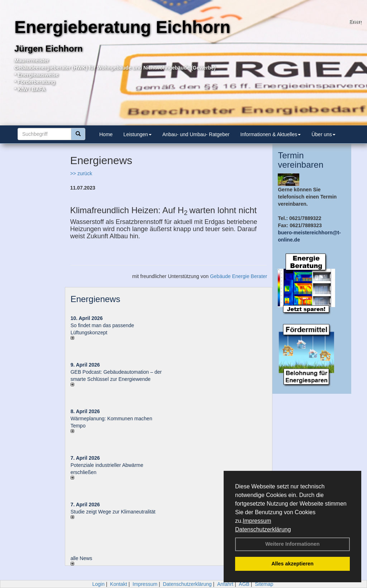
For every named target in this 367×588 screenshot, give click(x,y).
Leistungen (137, 134)
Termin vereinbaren (301, 160)
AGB (244, 584)
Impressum (257, 521)
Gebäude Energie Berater (239, 276)
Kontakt (118, 584)
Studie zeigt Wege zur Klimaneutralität (113, 512)
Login (98, 584)
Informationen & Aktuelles (270, 134)
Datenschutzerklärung (263, 529)
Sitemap (264, 584)
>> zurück (81, 173)
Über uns (323, 134)
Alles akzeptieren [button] (292, 564)
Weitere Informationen (292, 544)
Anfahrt (225, 584)
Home (106, 134)
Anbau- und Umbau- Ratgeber (196, 134)
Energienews (96, 299)
